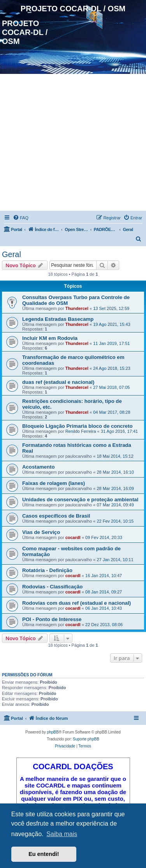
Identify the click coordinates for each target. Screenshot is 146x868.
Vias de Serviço (41, 532)
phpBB (53, 732)
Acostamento (39, 467)
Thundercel (77, 308)
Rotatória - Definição (47, 570)
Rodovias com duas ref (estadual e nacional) (77, 603)
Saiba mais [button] (62, 834)
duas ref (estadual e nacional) (58, 382)
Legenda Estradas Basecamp (58, 319)
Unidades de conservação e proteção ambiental (80, 500)
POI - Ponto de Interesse (52, 619)
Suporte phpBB (86, 739)
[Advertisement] (73, 143)
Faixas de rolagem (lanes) (54, 483)
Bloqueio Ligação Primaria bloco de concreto (77, 426)
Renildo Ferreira (81, 431)
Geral (11, 254)
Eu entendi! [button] (44, 854)
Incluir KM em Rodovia (50, 338)
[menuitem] (21, 218)
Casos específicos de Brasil (56, 516)
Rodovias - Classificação (52, 587)
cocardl (73, 537)
